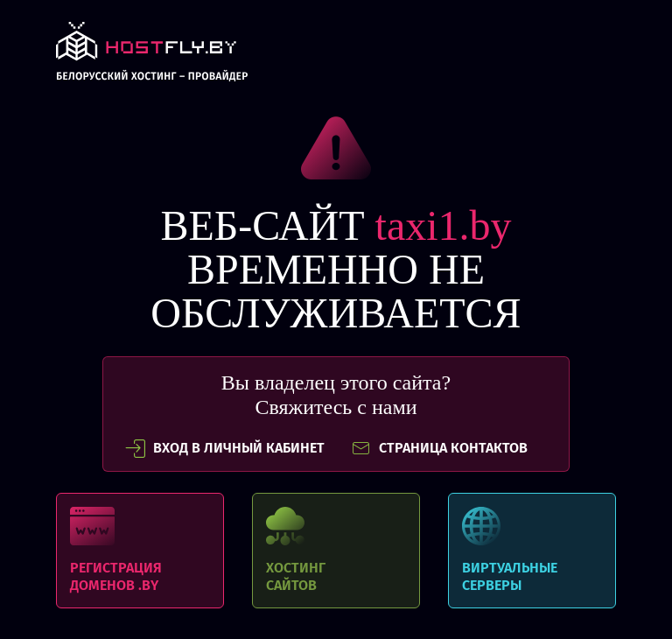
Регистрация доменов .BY (140, 551)
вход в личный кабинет (225, 448)
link (152, 56)
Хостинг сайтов (336, 551)
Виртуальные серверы (532, 551)
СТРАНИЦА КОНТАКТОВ (439, 448)
